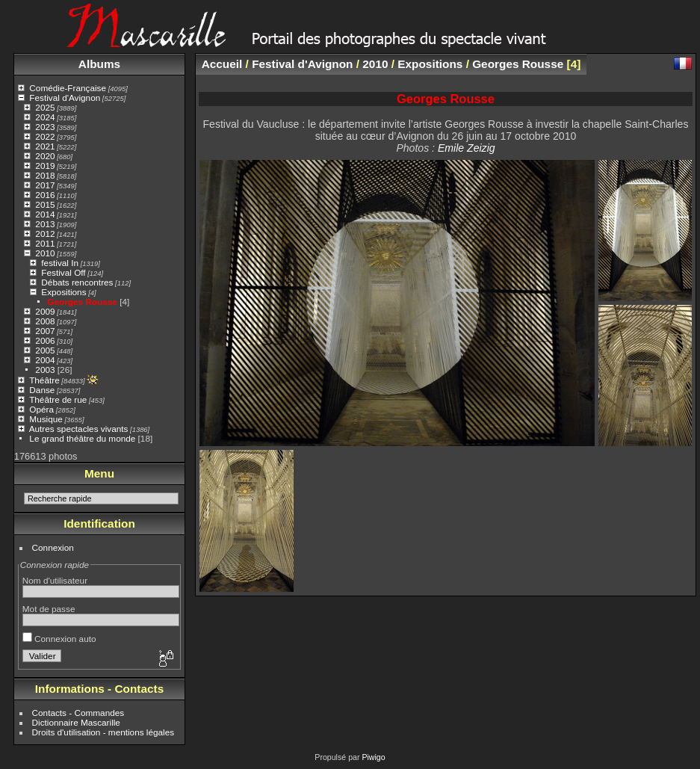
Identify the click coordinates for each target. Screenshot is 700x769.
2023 (45, 127)
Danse (42, 390)
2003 (45, 370)
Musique (46, 419)
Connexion (53, 547)
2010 (45, 253)
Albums (99, 64)
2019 (45, 166)
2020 (45, 156)
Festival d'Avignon (65, 98)
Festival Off (63, 272)
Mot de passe (49, 609)
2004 (45, 360)
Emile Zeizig (467, 148)
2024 (45, 117)
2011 (45, 243)
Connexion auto (59, 639)
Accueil (222, 64)
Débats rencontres (77, 282)
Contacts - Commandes (78, 713)
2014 (45, 214)
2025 (45, 107)
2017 (45, 185)
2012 (45, 234)
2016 (45, 195)
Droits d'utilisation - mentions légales (103, 732)
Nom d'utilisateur (55, 580)
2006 (45, 340)
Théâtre (44, 380)
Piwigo (373, 757)
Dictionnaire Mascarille (76, 722)
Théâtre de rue (58, 399)
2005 (45, 350)
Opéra (41, 409)
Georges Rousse (82, 302)
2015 (45, 204)
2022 (45, 136)
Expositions (64, 292)
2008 (45, 321)
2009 (45, 311)
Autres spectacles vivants (79, 429)
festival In (60, 263)
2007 (45, 331)
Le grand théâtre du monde (82, 438)
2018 (45, 175)
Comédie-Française (68, 88)
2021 (45, 146)
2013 (45, 224)
